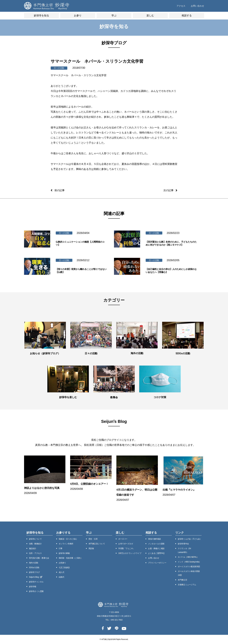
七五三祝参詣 (64, 568)
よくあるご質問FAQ (156, 553)
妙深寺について (35, 539)
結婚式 (62, 577)
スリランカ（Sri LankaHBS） (184, 550)
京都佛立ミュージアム (187, 585)
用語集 (91, 548)
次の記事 (168, 190)
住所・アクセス (35, 553)
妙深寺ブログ (34, 572)
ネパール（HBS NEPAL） (188, 557)
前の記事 (60, 190)
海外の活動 (34, 563)
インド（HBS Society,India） (189, 562)
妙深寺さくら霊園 (36, 591)
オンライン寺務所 (66, 544)
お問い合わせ (197, 6)
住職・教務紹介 (35, 544)
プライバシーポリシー (157, 563)
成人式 (62, 572)
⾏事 (61, 548)
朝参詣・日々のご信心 (68, 539)
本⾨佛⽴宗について (97, 544)
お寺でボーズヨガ (126, 544)
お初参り (62, 563)
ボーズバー (123, 539)
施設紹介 (33, 548)
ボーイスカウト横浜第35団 (189, 567)
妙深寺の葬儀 (64, 553)
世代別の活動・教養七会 (39, 558)
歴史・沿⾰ (93, 539)
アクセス (181, 6)
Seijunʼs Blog (36, 577)
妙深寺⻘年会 (183, 544)
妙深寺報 (33, 587)
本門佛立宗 (182, 580)
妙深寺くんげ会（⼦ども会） (190, 539)
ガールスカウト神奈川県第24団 (189, 573)
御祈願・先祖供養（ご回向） (71, 558)
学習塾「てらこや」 (127, 548)
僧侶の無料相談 (154, 539)
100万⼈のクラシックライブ (130, 553)
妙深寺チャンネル (36, 582)
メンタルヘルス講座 (156, 544)
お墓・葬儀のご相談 (156, 548)
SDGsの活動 (34, 568)
